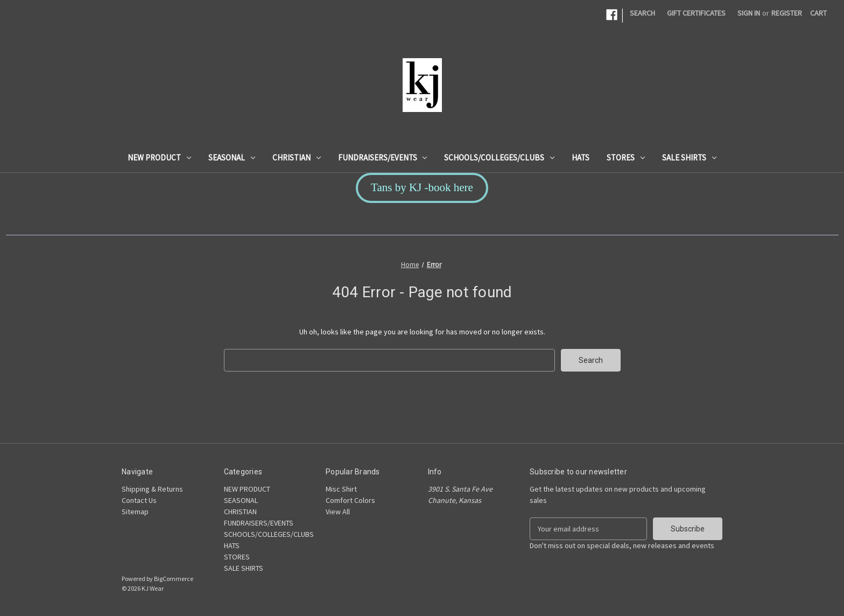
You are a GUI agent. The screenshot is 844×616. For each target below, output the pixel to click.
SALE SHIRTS (689, 157)
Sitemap (135, 512)
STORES (626, 157)
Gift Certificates (696, 13)
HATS (581, 157)
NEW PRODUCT (159, 157)
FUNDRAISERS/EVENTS (383, 157)
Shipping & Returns (152, 489)
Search (642, 13)
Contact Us (139, 500)
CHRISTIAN (297, 157)
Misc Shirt (341, 489)
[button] (422, 188)
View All (338, 512)
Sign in (749, 13)
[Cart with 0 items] (818, 13)
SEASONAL (232, 157)
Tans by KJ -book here (422, 187)
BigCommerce (174, 579)
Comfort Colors (350, 500)
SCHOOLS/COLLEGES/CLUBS (499, 157)
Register (787, 13)
